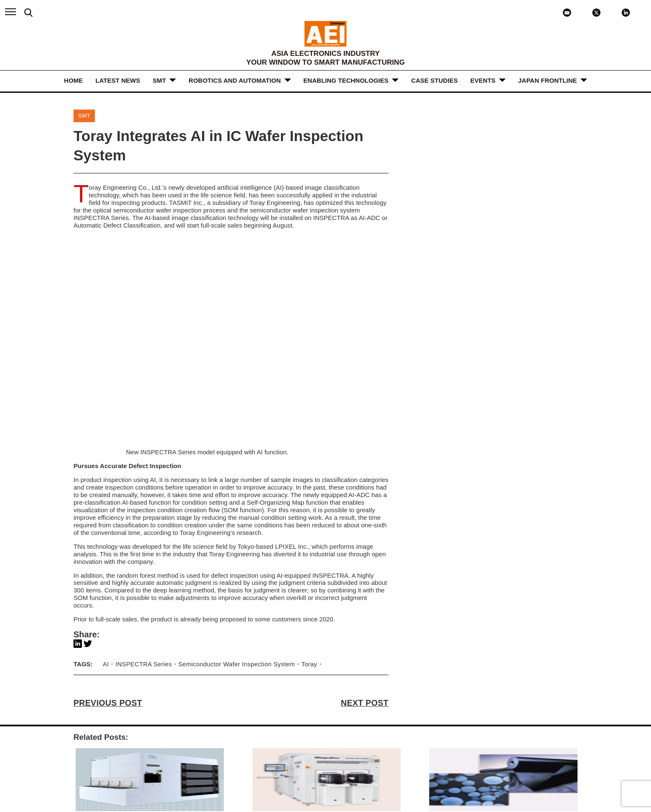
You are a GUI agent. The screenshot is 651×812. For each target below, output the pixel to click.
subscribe (376, 759)
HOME (73, 80)
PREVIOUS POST (108, 548)
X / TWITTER (519, 731)
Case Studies (434, 80)
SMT (160, 80)
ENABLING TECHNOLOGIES (346, 80)
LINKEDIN (516, 723)
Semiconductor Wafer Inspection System (234, 509)
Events (483, 80)
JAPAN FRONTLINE (548, 80)
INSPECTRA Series (143, 509)
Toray (304, 509)
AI (106, 509)
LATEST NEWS (118, 80)
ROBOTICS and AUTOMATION (235, 80)
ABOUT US (164, 717)
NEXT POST (365, 548)
